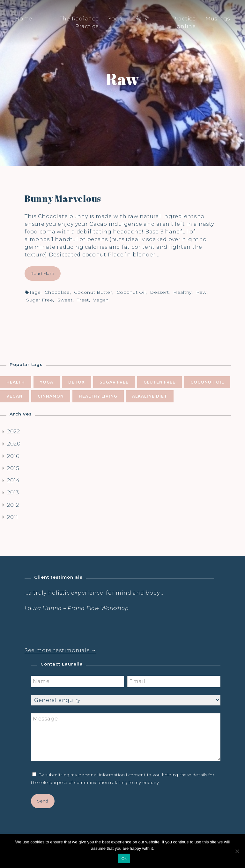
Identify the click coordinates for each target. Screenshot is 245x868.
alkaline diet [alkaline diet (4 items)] (150, 396)
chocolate (57, 292)
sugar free (40, 300)
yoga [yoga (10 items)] (47, 382)
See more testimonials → (60, 650)
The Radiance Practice (79, 23)
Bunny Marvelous (63, 198)
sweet (65, 300)
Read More (43, 274)
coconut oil (131, 292)
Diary (140, 19)
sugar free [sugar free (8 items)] (114, 382)
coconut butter (93, 292)
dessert (159, 292)
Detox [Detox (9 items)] (77, 382)
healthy (182, 292)
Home (24, 19)
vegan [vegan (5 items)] (15, 396)
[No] (237, 851)
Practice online (184, 23)
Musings (218, 19)
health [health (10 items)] (16, 382)
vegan (101, 300)
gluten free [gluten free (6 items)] (160, 382)
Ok (124, 859)
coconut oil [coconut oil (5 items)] (207, 382)
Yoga (116, 19)
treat (83, 300)
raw (201, 292)
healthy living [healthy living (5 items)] (98, 396)
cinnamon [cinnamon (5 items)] (51, 396)
